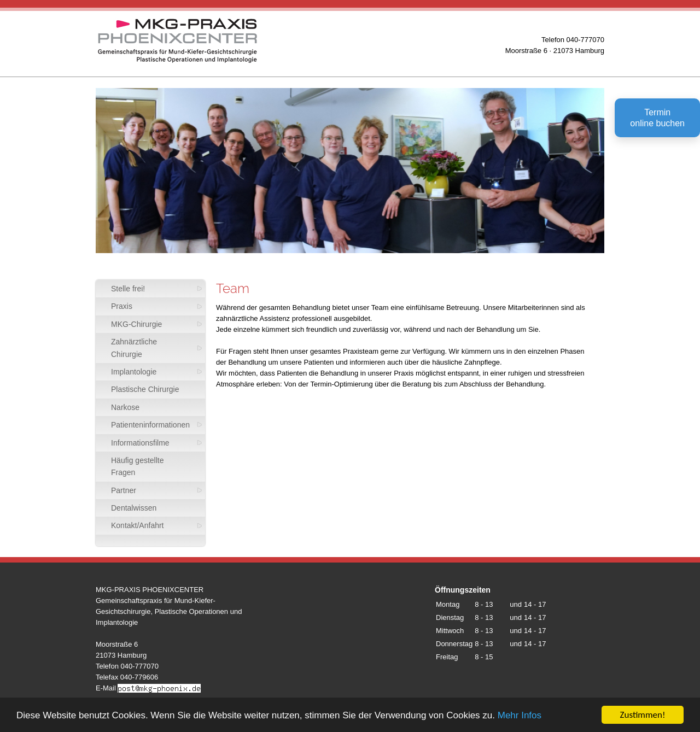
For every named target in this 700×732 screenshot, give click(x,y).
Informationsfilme (140, 443)
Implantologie (134, 372)
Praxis (122, 306)
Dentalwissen (134, 508)
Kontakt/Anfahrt (138, 525)
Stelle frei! (128, 289)
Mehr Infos (520, 718)
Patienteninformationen (150, 425)
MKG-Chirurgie (136, 324)
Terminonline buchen (657, 118)
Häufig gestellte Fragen (138, 466)
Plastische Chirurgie (145, 389)
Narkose (125, 407)
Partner (124, 490)
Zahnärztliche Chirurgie (134, 348)
